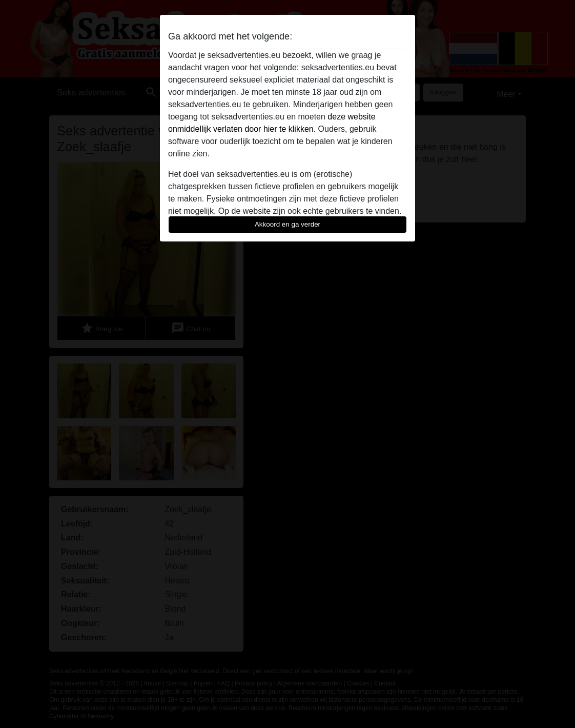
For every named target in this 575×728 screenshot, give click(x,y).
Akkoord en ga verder (287, 224)
